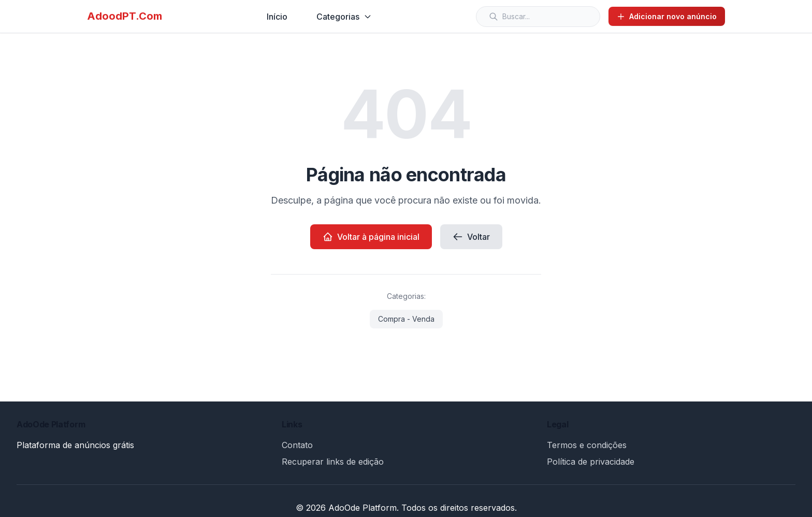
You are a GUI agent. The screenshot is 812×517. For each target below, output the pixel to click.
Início (277, 17)
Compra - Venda (406, 319)
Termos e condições (587, 445)
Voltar (471, 237)
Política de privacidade (591, 462)
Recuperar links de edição (333, 462)
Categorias (344, 17)
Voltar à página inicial (371, 237)
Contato (297, 445)
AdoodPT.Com (125, 16)
